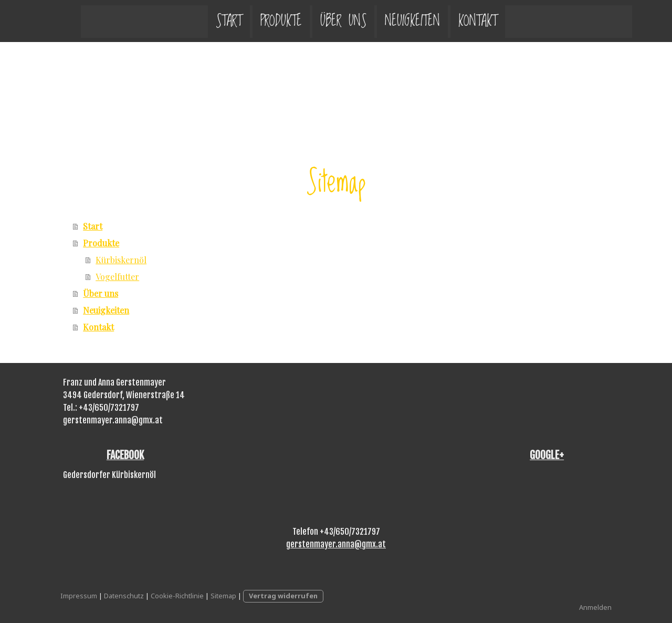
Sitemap (223, 596)
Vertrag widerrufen (283, 596)
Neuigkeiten (392, 21)
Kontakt (457, 21)
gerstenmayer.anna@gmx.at (336, 544)
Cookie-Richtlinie (177, 596)
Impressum (79, 596)
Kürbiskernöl (121, 260)
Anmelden (595, 607)
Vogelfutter (117, 277)
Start (208, 21)
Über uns (323, 21)
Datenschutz (124, 596)
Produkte (261, 21)
